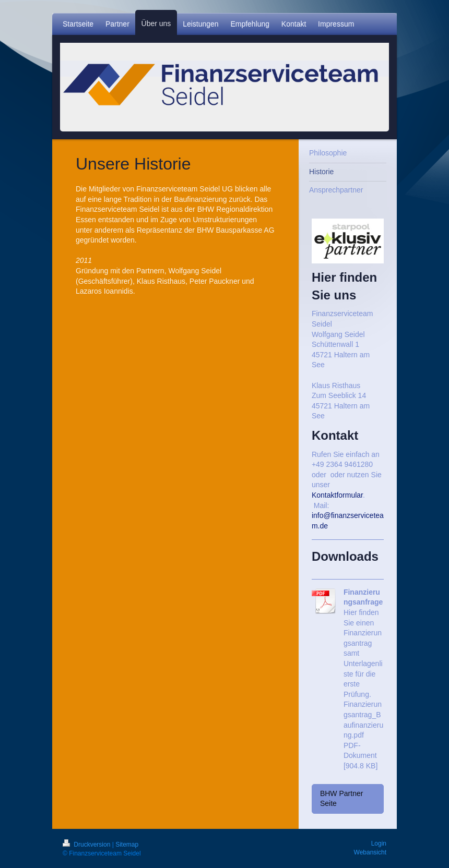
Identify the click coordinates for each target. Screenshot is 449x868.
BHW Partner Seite (341, 799)
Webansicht (370, 852)
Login (379, 843)
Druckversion (87, 845)
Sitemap (127, 845)
